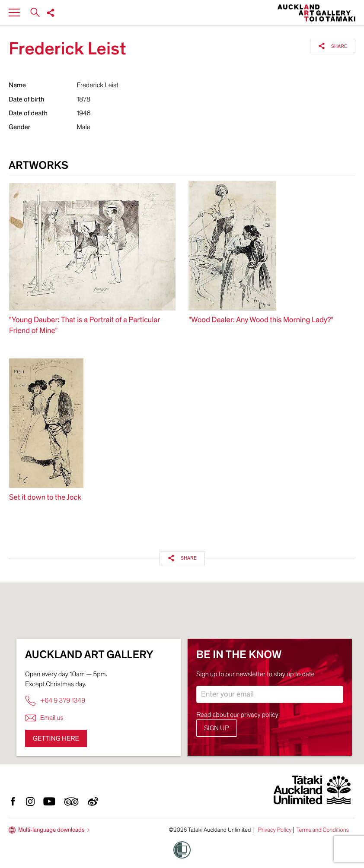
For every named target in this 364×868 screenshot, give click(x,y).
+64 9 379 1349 (55, 701)
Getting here (56, 738)
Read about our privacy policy (237, 715)
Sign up (217, 728)
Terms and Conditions (322, 830)
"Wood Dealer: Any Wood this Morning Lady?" (261, 320)
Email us (44, 718)
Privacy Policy (275, 830)
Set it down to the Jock (45, 498)
